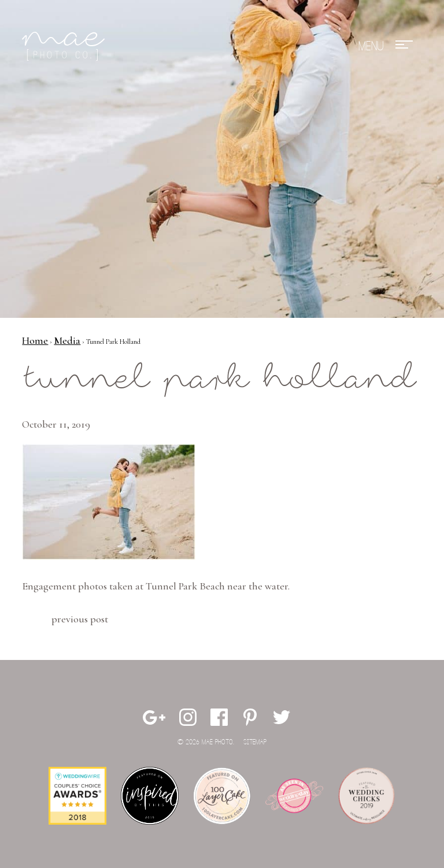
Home (35, 340)
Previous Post (80, 619)
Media (67, 340)
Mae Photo (65, 46)
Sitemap (255, 742)
